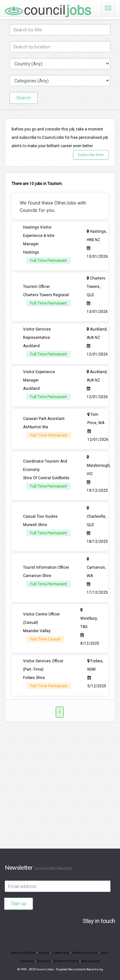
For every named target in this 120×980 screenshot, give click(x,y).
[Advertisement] (60, 788)
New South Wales (24, 953)
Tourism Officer (36, 287)
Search (24, 98)
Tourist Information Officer (46, 567)
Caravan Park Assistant (44, 419)
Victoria (44, 953)
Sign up (19, 903)
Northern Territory (66, 961)
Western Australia (85, 953)
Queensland (60, 953)
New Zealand (90, 961)
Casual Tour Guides (40, 516)
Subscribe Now (91, 155)
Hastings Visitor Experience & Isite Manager (39, 236)
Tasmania (44, 961)
